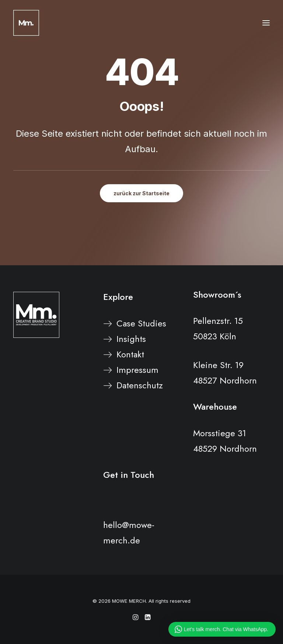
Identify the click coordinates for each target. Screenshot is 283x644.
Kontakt (130, 354)
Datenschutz (140, 385)
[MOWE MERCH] (26, 23)
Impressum (137, 370)
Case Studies (141, 323)
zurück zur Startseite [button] (141, 193)
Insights (131, 339)
